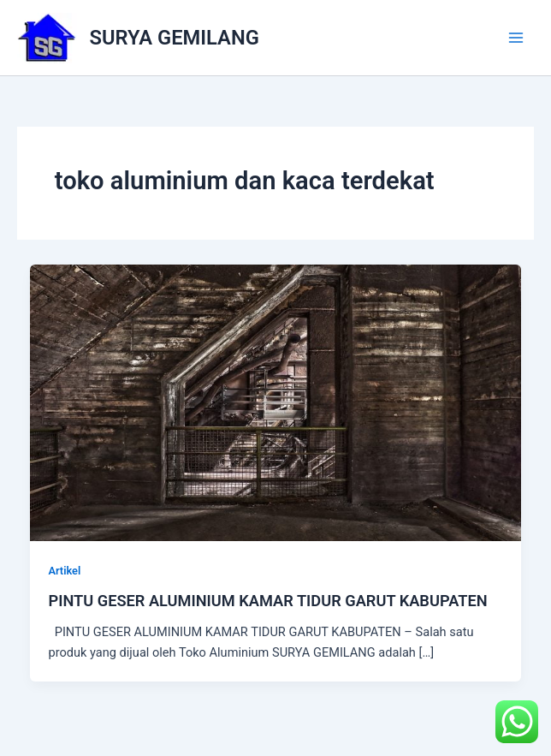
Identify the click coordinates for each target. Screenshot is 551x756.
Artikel (64, 571)
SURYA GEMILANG (175, 38)
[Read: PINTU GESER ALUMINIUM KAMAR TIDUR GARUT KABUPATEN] (276, 402)
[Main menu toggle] (516, 38)
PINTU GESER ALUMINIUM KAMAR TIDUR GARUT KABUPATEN (267, 601)
